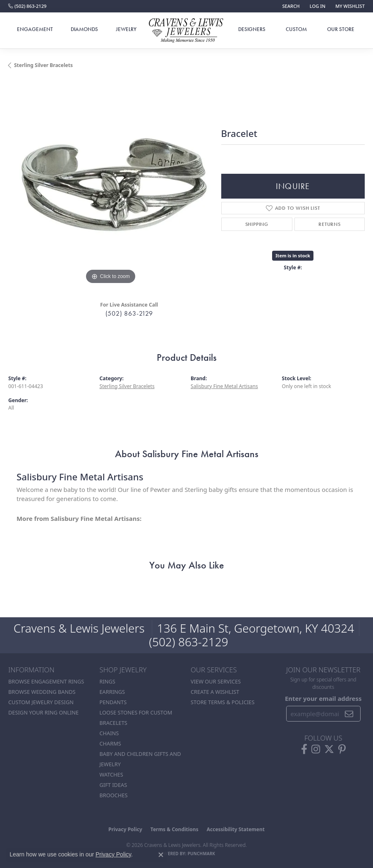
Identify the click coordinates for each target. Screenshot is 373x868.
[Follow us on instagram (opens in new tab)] (316, 749)
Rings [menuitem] (108, 681)
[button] (290, 6)
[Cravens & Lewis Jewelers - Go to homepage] (186, 31)
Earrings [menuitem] (112, 692)
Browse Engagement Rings (46, 681)
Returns (330, 224)
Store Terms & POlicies (222, 702)
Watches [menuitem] (111, 774)
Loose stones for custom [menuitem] (136, 712)
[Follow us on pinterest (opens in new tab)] (342, 749)
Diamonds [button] (84, 29)
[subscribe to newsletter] (349, 714)
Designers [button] (252, 29)
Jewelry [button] (126, 29)
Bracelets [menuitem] (114, 723)
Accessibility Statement (236, 829)
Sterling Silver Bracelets (43, 65)
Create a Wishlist (215, 692)
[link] (27, 6)
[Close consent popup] (161, 855)
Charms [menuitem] (110, 743)
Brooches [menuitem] (114, 795)
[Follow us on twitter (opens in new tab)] (329, 749)
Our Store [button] (341, 29)
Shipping (257, 224)
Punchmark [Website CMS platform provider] (202, 854)
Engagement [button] (35, 29)
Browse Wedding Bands (42, 692)
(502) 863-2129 (129, 313)
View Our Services (216, 681)
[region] (111, 184)
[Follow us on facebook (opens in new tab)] (304, 749)
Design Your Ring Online (43, 712)
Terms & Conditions (175, 829)
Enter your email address (323, 698)
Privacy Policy (125, 829)
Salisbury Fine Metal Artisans (224, 386)
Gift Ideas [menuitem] (114, 785)
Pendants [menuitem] (113, 702)
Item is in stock (293, 255)
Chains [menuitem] (109, 733)
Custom (296, 29)
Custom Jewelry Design (41, 702)
